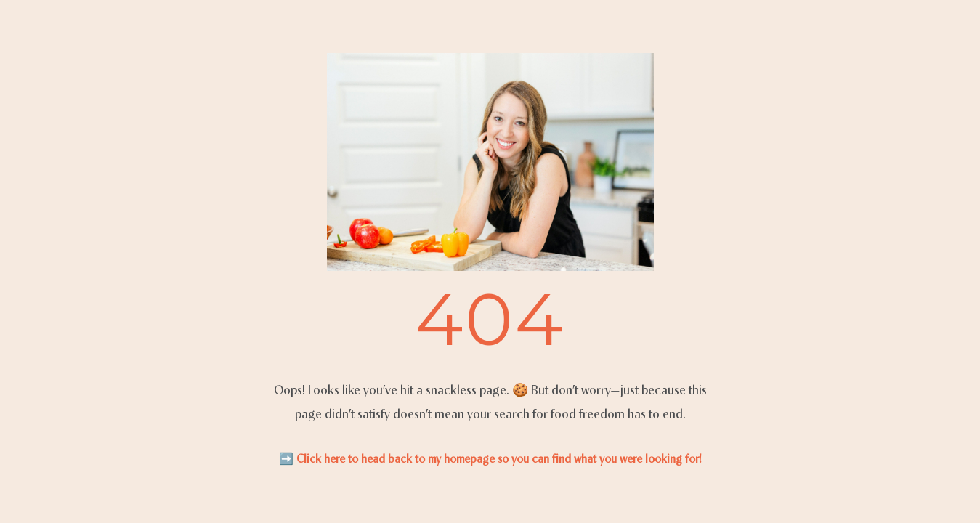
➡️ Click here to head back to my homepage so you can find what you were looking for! (490, 459)
